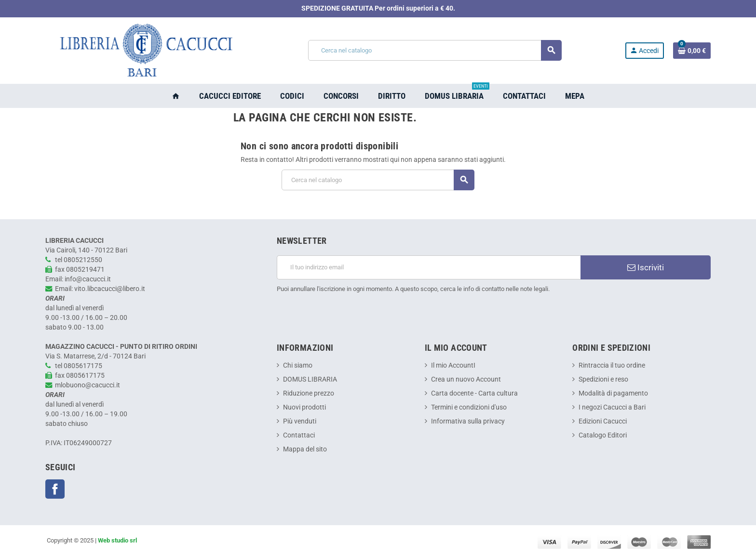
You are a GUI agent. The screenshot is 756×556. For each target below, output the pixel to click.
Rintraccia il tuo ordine (612, 365)
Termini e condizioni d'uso (469, 407)
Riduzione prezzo (309, 393)
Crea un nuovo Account (466, 379)
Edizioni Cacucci (603, 421)
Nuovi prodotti (304, 407)
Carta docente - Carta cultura (474, 393)
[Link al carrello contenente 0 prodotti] (692, 51)
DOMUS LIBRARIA (310, 379)
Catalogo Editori (603, 435)
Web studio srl (117, 540)
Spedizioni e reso (603, 379)
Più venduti (300, 421)
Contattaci (299, 435)
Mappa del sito (305, 449)
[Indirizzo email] (429, 267)
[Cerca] (435, 50)
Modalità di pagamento (613, 393)
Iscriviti (646, 267)
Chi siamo (298, 365)
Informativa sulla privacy (468, 421)
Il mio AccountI (453, 365)
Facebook (55, 489)
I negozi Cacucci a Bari (612, 407)
